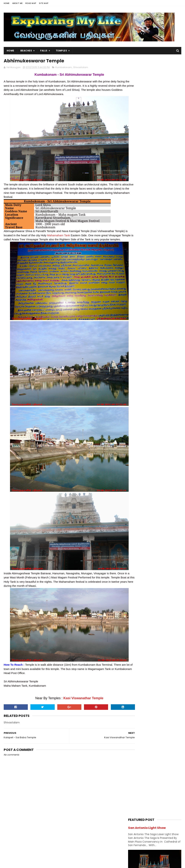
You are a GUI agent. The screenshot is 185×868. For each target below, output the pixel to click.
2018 (135, 455)
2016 (135, 465)
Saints (154, 401)
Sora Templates (27, 863)
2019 (135, 450)
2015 (135, 470)
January (141, 576)
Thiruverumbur (146, 524)
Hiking (155, 343)
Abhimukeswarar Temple (153, 565)
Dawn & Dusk (157, 323)
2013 (135, 588)
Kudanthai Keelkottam (151, 550)
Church (134, 323)
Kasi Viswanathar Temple (77, 703)
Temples (61, 51)
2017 (135, 460)
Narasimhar (158, 375)
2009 (136, 603)
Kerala (156, 362)
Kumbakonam (64, 68)
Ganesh (154, 336)
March (140, 520)
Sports (161, 408)
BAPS (133, 310)
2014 (135, 583)
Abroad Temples (139, 304)
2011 (135, 598)
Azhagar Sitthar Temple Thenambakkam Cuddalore (164, 215)
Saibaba (135, 401)
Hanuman (136, 343)
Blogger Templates (51, 863)
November (143, 479)
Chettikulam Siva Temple (164, 261)
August (141, 495)
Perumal (135, 395)
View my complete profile (37, 842)
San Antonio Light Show (147, 68)
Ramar (154, 395)
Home (7, 3)
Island (133, 356)
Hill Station (136, 349)
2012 (135, 593)
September (144, 490)
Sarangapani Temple (150, 544)
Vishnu (134, 427)
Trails (133, 421)
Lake (161, 369)
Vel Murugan (33, 837)
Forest (134, 336)
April (139, 515)
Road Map (31, 3)
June (139, 505)
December (143, 474)
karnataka (136, 362)
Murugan (135, 375)
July (138, 500)
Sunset (134, 414)
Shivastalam (81, 68)
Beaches (26, 51)
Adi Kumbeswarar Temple (153, 555)
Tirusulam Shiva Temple (152, 534)
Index (157, 349)
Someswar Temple (148, 539)
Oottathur (154, 228)
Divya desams (138, 330)
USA (150, 421)
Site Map (44, 3)
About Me (17, 3)
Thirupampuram (146, 529)
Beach (150, 310)
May (138, 510)
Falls (44, 51)
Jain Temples (155, 356)
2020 (136, 445)
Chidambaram (160, 317)
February (142, 571)
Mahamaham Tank (72, 236)
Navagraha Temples (142, 388)
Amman (166, 304)
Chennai (135, 317)
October (141, 484)
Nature (134, 382)
